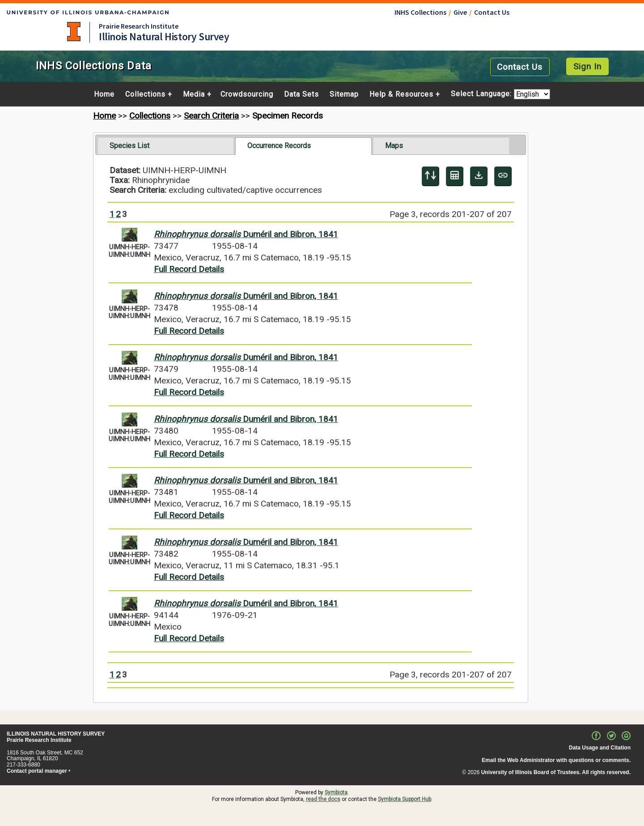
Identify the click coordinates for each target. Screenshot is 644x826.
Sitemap (344, 94)
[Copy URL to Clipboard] (503, 176)
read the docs (323, 799)
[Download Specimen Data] (479, 176)
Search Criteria (211, 116)
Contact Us (492, 12)
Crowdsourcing (247, 94)
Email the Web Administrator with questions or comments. (556, 760)
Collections (145, 94)
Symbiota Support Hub (405, 799)
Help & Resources (401, 94)
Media (194, 94)
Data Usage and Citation (600, 748)
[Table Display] (455, 176)
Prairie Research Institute (139, 26)
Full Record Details (189, 269)
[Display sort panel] (430, 176)
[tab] (166, 146)
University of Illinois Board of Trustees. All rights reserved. (556, 772)
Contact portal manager (37, 771)
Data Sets (301, 94)
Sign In (587, 66)
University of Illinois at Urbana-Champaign (74, 32)
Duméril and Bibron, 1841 (246, 234)
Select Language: (482, 94)
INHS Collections (420, 12)
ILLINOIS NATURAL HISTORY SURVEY (56, 734)
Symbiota (336, 792)
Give (460, 12)
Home (104, 94)
